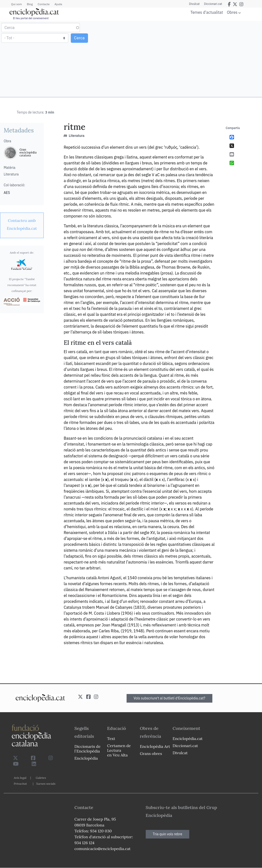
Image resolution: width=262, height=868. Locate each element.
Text (111, 738)
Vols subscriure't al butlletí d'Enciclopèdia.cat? (170, 698)
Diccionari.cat (213, 4)
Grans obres (151, 753)
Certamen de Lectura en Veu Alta (119, 750)
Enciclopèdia (86, 758)
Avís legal (20, 778)
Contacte (44, 4)
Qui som (16, 4)
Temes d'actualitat (207, 12)
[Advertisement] (196, 58)
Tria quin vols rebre (168, 834)
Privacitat (20, 784)
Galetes (41, 778)
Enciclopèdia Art (155, 746)
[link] (22, 224)
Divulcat (194, 4)
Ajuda (58, 4)
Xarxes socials (46, 784)
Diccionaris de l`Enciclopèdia (87, 749)
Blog (30, 4)
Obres (232, 12)
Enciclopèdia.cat (188, 738)
